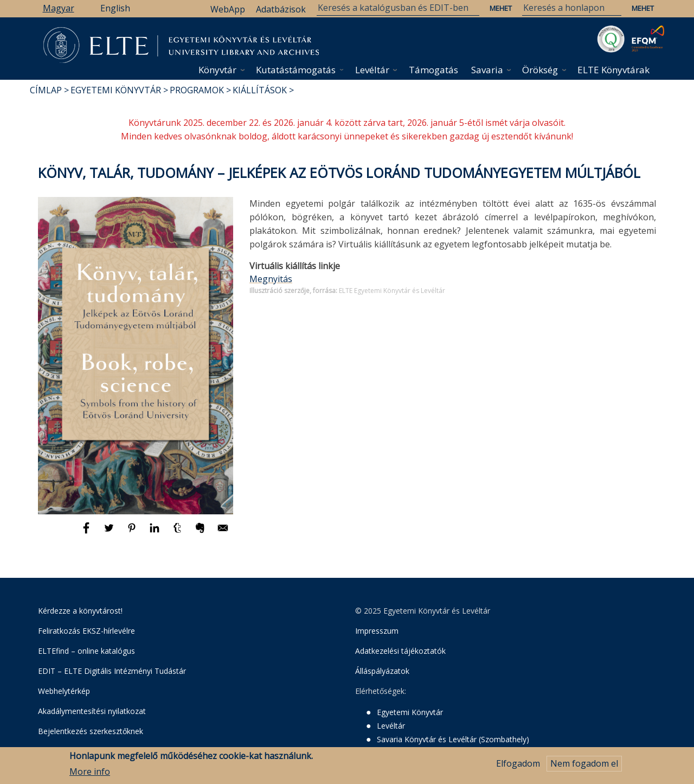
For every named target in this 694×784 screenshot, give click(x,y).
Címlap (46, 90)
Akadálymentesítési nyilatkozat (92, 711)
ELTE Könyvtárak (613, 70)
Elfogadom (518, 766)
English (115, 8)
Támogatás (433, 70)
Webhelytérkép (64, 691)
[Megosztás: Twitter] (110, 533)
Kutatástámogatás (296, 70)
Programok (197, 90)
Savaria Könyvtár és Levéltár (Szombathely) (453, 739)
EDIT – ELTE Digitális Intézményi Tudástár (112, 671)
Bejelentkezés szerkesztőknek (91, 731)
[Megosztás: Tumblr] (178, 533)
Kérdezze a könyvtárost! (80, 611)
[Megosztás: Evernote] (201, 533)
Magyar (59, 8)
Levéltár (372, 70)
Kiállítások (260, 90)
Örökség (540, 70)
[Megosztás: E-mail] (223, 533)
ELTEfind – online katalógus (86, 651)
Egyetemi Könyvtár (116, 90)
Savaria (487, 70)
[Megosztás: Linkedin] (156, 533)
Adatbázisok (281, 9)
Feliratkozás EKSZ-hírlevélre (86, 631)
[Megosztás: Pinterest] (133, 533)
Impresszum (377, 631)
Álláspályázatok (382, 671)
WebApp (228, 9)
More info (90, 773)
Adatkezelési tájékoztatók (400, 651)
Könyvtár (217, 70)
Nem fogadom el (584, 766)
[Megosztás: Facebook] (87, 533)
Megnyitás (271, 279)
